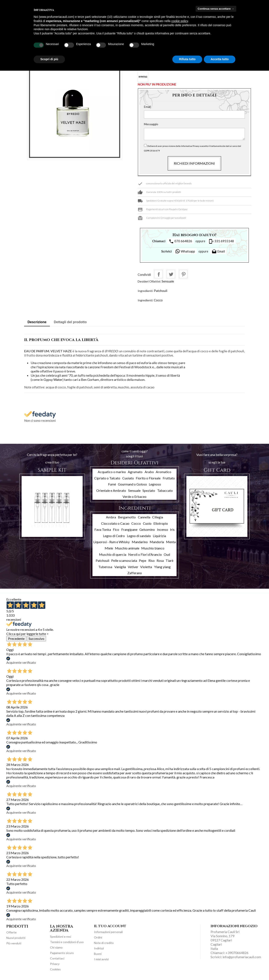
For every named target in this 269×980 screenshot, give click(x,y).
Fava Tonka (103, 529)
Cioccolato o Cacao (115, 523)
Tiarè (169, 560)
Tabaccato (165, 490)
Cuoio (147, 523)
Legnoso (155, 484)
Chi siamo (56, 947)
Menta (171, 542)
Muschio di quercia (113, 554)
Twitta (171, 274)
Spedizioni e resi (61, 936)
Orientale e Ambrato (111, 490)
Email (147, 107)
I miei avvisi (101, 959)
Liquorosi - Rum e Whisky (111, 542)
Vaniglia (120, 567)
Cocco (158, 300)
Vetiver (133, 567)
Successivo (36, 638)
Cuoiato (128, 478)
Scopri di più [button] (49, 59)
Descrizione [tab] (37, 322)
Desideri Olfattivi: (149, 281)
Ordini (98, 937)
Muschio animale (127, 548)
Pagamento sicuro (62, 953)
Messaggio (151, 124)
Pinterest (183, 274)
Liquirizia (159, 536)
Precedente (16, 638)
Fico (116, 529)
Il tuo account (110, 926)
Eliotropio (161, 523)
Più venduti (14, 943)
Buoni (98, 954)
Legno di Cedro (114, 536)
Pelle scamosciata (124, 560)
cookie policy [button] (180, 21)
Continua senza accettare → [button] (216, 9)
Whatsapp (185, 251)
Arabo (149, 472)
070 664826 (180, 241)
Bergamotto (127, 517)
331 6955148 (221, 241)
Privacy (55, 964)
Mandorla (157, 542)
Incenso (163, 529)
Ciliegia (158, 517)
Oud (167, 554)
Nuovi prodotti (16, 938)
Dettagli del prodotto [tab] (70, 322)
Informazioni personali (108, 932)
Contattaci (57, 958)
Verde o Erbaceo (134, 497)
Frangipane (129, 529)
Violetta (146, 567)
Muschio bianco (153, 548)
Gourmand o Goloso (132, 484)
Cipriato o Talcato (107, 478)
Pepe (143, 560)
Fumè (112, 484)
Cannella (144, 517)
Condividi (158, 274)
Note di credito (104, 943)
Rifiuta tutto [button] (187, 59)
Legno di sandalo (139, 536)
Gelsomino (147, 529)
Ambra (111, 517)
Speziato (149, 490)
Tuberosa (105, 567)
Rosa (160, 560)
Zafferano (135, 573)
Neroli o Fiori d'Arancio (145, 554)
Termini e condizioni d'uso (67, 942)
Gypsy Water (53, 379)
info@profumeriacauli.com (242, 957)
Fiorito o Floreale (148, 478)
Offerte (11, 932)
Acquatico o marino (112, 472)
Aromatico (164, 472)
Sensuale (168, 281)
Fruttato (169, 478)
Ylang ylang (162, 567)
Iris (172, 529)
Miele (109, 548)
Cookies (55, 969)
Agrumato (135, 472)
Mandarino (140, 542)
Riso (152, 560)
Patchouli (161, 291)
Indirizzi (99, 948)
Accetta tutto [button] (220, 59)
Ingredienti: (145, 291)
